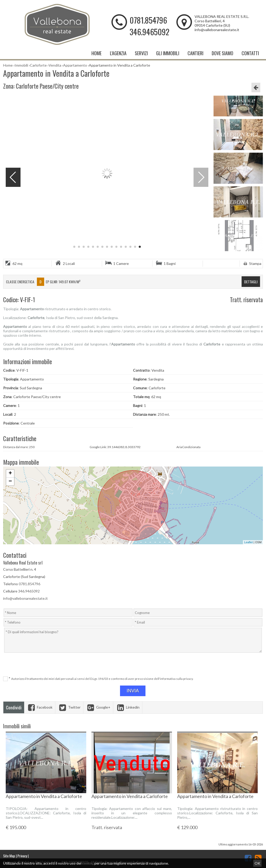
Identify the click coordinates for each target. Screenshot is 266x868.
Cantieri (195, 53)
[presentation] (134, 665)
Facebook (40, 707)
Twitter (69, 707)
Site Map (9, 856)
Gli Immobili (168, 53)
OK (257, 863)
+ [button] (10, 474)
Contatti (250, 53)
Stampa (252, 263)
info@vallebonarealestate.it (217, 30)
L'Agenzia (118, 53)
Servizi (141, 53)
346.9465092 (149, 32)
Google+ (98, 707)
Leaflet (248, 542)
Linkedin (128, 707)
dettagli (251, 282)
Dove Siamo (222, 53)
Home (97, 53)
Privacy (22, 856)
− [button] (10, 482)
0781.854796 (148, 20)
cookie (87, 863)
